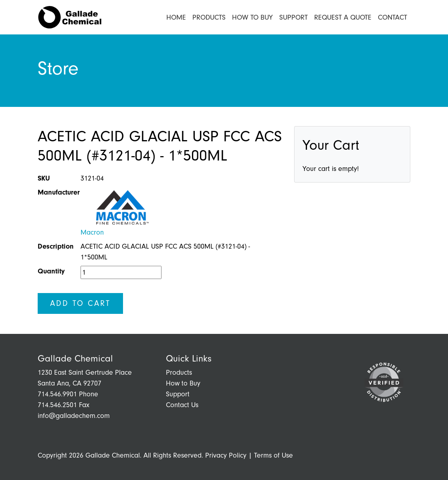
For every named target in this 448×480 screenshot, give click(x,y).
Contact (393, 17)
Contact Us (182, 405)
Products (209, 17)
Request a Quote (343, 17)
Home (176, 17)
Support (294, 17)
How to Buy (252, 17)
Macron (92, 232)
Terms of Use (273, 455)
